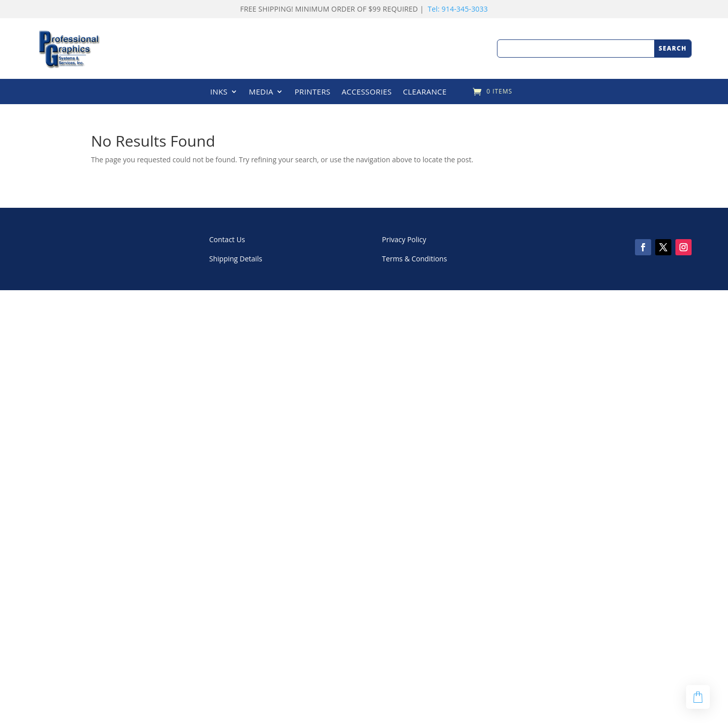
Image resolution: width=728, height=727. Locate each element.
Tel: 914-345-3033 (458, 9)
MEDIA (261, 92)
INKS (219, 92)
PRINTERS (313, 92)
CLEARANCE (425, 92)
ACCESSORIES (367, 92)
